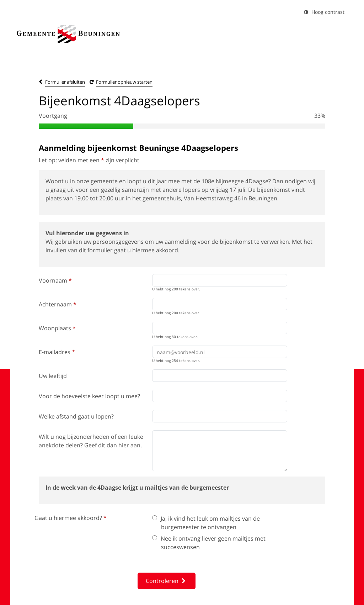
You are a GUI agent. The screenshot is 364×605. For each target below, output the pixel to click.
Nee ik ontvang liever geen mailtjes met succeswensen (209, 543)
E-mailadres (57, 352)
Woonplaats (57, 328)
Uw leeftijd (53, 376)
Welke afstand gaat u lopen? (76, 416)
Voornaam (55, 280)
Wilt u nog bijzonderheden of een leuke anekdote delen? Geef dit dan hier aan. (91, 441)
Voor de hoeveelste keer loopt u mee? (89, 396)
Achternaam (58, 304)
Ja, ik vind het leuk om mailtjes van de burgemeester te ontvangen (206, 523)
